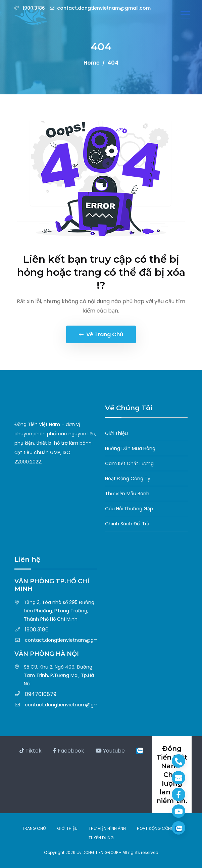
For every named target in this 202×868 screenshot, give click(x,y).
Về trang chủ (101, 334)
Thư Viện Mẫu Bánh (127, 494)
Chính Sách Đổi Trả (127, 524)
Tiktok (31, 751)
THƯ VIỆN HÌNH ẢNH (107, 828)
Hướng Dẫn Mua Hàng (130, 448)
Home (92, 63)
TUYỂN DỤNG (101, 838)
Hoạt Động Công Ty (128, 479)
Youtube (110, 751)
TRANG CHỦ (34, 828)
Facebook (69, 751)
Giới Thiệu (116, 433)
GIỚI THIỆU (67, 828)
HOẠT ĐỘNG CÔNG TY (158, 828)
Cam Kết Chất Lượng (129, 463)
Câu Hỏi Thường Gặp (129, 509)
